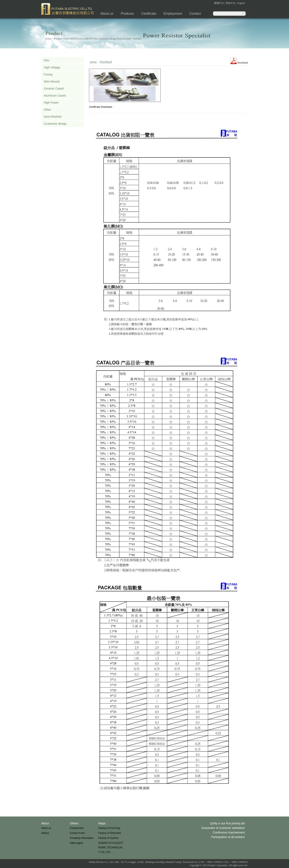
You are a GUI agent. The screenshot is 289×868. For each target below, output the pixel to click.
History (45, 833)
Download (243, 63)
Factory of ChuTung (109, 828)
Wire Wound (52, 81)
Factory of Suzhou (108, 838)
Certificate (149, 14)
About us (107, 14)
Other (47, 110)
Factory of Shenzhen (110, 833)
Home (48, 39)
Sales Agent (76, 843)
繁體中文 (219, 3)
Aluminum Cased (55, 96)
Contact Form (77, 833)
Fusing (48, 74)
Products (127, 14)
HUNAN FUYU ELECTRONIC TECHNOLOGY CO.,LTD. (111, 848)
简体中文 (231, 3)
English (241, 3)
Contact (195, 14)
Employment (173, 14)
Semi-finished (53, 117)
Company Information (82, 838)
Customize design (55, 124)
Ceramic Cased (54, 89)
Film (46, 60)
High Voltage (52, 67)
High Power (51, 103)
